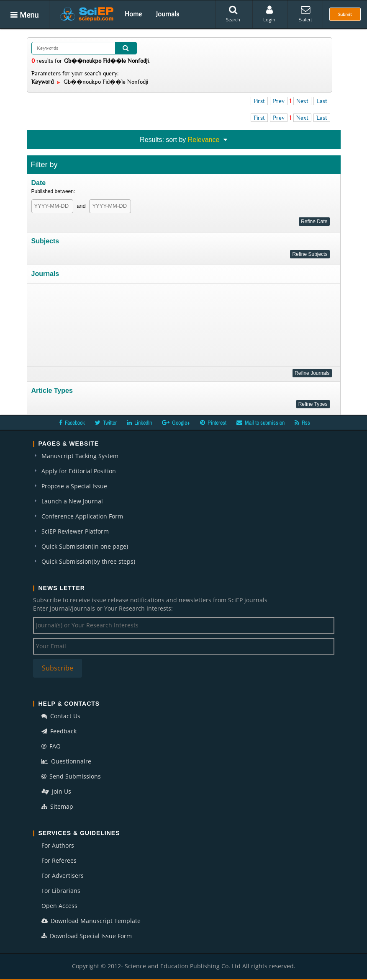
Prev (279, 101)
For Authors (58, 845)
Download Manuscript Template (91, 921)
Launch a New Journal (72, 501)
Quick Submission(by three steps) (88, 561)
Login (269, 14)
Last (322, 101)
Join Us (56, 791)
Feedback (59, 731)
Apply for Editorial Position (79, 471)
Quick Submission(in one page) (85, 546)
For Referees (59, 860)
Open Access (59, 906)
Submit (345, 14)
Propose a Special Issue (74, 486)
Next (302, 101)
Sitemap (57, 806)
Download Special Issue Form (87, 936)
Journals (168, 14)
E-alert (305, 14)
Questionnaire (66, 761)
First (259, 101)
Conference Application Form (82, 516)
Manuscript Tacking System (80, 456)
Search (233, 14)
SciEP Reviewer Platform (75, 531)
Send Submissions (71, 776)
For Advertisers (63, 876)
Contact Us (61, 716)
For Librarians (61, 891)
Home (133, 14)
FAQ (51, 746)
